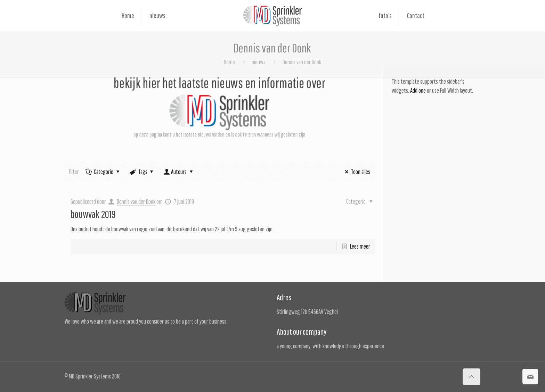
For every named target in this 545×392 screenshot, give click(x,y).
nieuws (259, 62)
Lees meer (360, 246)
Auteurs (179, 172)
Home (229, 62)
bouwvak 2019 (93, 214)
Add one (418, 90)
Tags (142, 172)
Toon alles (356, 172)
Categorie (103, 172)
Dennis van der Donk (136, 202)
